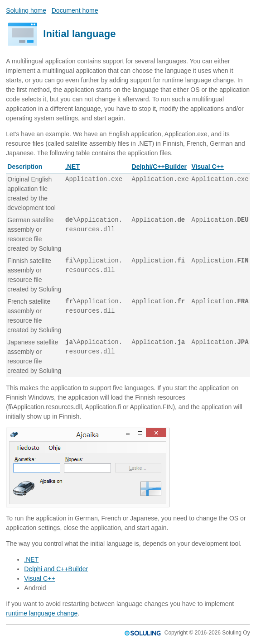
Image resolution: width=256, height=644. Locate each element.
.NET (72, 167)
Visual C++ (208, 167)
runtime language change (42, 613)
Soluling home (26, 10)
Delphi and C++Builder (56, 569)
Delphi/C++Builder (159, 167)
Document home (75, 10)
